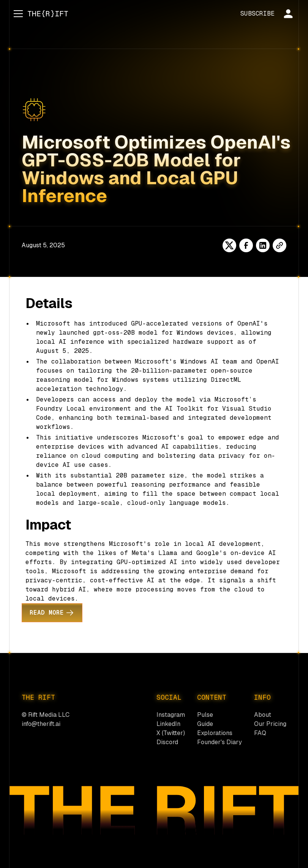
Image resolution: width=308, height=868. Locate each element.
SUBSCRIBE (257, 13)
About (263, 715)
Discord (167, 742)
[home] (48, 14)
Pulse (205, 715)
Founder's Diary (220, 742)
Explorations (215, 733)
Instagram (171, 715)
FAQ (260, 733)
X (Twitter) (171, 733)
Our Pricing (270, 724)
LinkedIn (168, 724)
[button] (17, 14)
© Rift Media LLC (46, 715)
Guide (205, 724)
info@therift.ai (41, 724)
